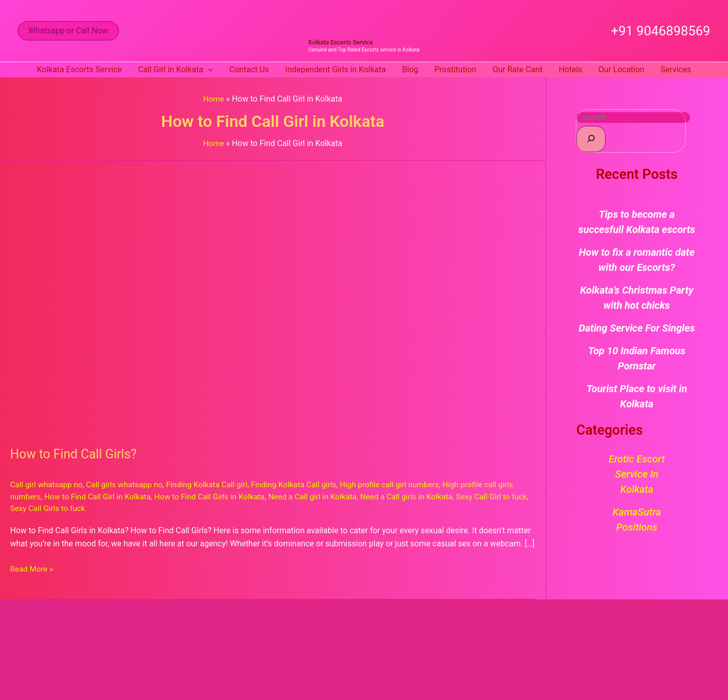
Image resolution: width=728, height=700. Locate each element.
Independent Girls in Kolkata (335, 69)
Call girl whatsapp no (48, 484)
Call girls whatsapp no (129, 484)
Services (676, 69)
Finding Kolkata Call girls (304, 484)
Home (214, 99)
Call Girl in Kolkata (176, 70)
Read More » (32, 568)
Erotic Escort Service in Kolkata (637, 474)
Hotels (570, 69)
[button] (68, 31)
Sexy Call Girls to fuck (68, 508)
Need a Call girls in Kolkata (421, 496)
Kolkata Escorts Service (340, 42)
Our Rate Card (517, 69)
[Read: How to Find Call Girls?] (269, 296)
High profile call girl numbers (403, 484)
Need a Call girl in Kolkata (323, 496)
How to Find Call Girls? (76, 453)
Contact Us (249, 69)
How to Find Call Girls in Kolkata (217, 496)
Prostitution (455, 69)
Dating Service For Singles (637, 328)
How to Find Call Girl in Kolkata (101, 496)
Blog (410, 69)
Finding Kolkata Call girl (214, 484)
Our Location (622, 69)
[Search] (591, 139)
